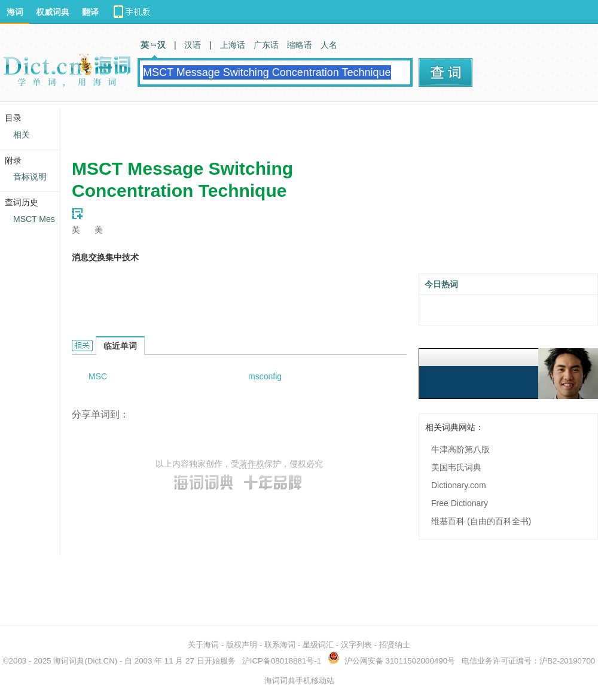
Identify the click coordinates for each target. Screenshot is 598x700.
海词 (15, 12)
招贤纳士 (395, 645)
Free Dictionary (460, 503)
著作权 (252, 464)
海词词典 (69, 661)
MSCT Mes (34, 219)
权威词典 (53, 12)
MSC (98, 376)
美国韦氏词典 (456, 467)
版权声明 (242, 645)
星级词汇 (318, 645)
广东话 (266, 45)
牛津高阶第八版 (460, 449)
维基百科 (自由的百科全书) (481, 521)
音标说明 (30, 176)
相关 (22, 135)
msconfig (265, 376)
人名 (329, 45)
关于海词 (203, 645)
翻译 (90, 12)
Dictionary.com (459, 485)
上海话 (233, 45)
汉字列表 (356, 645)
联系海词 (280, 645)
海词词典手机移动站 (299, 681)
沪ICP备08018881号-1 (282, 661)
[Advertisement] (287, 126)
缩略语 (300, 45)
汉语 (193, 45)
